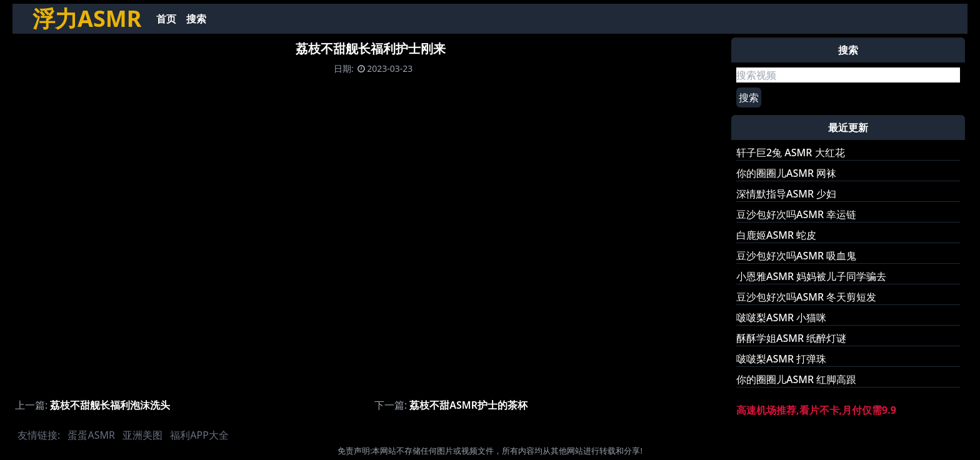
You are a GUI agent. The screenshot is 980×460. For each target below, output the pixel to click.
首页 (166, 19)
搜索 (196, 19)
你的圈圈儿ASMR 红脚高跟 (796, 379)
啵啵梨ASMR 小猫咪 (781, 317)
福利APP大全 (199, 435)
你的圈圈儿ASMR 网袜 (786, 173)
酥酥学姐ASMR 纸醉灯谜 (791, 338)
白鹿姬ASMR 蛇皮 (776, 235)
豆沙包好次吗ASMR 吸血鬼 (796, 256)
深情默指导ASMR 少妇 (786, 194)
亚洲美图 (142, 435)
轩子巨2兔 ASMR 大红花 (791, 152)
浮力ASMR (87, 18)
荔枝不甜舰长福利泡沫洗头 (110, 405)
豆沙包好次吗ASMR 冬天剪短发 (806, 297)
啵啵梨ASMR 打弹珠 (781, 359)
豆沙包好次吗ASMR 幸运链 (796, 214)
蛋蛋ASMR (91, 435)
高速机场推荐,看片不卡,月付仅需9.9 (816, 410)
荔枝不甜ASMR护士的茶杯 (468, 405)
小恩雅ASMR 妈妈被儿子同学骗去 (811, 276)
